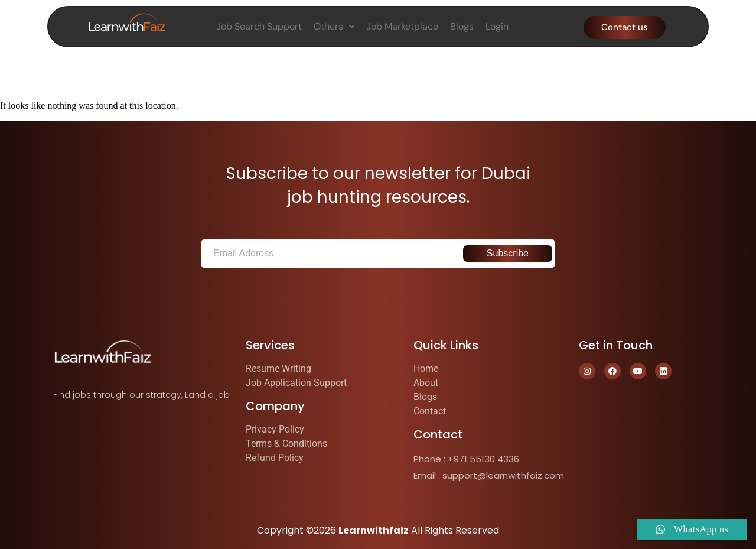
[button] (334, 27)
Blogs (462, 26)
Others (334, 26)
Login (497, 26)
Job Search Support (259, 26)
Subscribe (508, 253)
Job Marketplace (402, 26)
